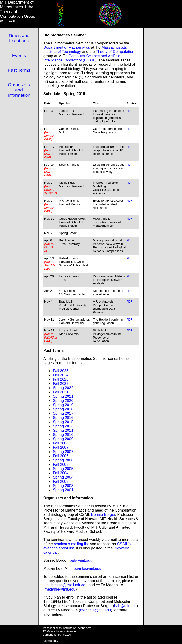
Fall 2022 (61, 384)
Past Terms (19, 70)
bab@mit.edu (81, 560)
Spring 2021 (63, 396)
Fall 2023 (61, 379)
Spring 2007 (63, 452)
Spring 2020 (63, 401)
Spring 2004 (63, 477)
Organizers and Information (19, 90)
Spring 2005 (63, 469)
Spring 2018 (63, 409)
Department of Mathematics (67, 47)
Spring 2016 (63, 418)
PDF (129, 111)
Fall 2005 (61, 464)
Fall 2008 (61, 443)
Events (19, 55)
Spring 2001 (63, 490)
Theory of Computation (115, 52)
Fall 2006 (61, 456)
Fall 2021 (61, 392)
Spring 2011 (63, 430)
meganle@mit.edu (86, 568)
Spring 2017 (63, 413)
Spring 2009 (63, 439)
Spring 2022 (63, 388)
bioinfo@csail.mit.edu (69, 585)
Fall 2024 (61, 375)
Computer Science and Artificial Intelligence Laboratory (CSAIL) (82, 58)
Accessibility (50, 641)
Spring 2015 (63, 422)
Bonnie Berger (103, 515)
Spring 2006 (63, 460)
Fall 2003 (61, 481)
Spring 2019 (63, 405)
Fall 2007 (61, 447)
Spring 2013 (63, 426)
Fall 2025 (61, 371)
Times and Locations (19, 38)
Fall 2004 (61, 473)
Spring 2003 (63, 486)
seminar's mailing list (71, 544)
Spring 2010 (63, 435)
